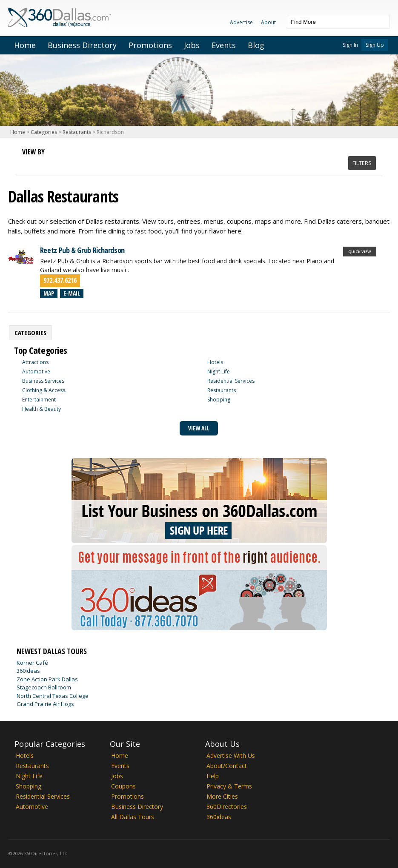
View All (199, 428)
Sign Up (375, 45)
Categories (44, 132)
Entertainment (39, 400)
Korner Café (32, 663)
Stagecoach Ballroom (44, 687)
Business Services (43, 381)
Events (224, 45)
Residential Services (231, 381)
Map (49, 293)
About (268, 22)
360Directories (227, 807)
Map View (44, 163)
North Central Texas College (53, 696)
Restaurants (77, 132)
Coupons (123, 786)
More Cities (222, 796)
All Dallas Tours (133, 817)
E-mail (72, 293)
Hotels (215, 362)
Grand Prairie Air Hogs (45, 704)
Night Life (219, 371)
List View (29, 163)
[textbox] (330, 22)
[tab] (30, 333)
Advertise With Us (231, 756)
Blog (256, 45)
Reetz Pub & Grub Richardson (82, 250)
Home (25, 45)
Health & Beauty (42, 409)
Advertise (241, 22)
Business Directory (82, 45)
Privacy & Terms (229, 786)
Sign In (350, 45)
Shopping (219, 400)
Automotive (36, 371)
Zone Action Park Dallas (47, 679)
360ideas (28, 671)
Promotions (150, 45)
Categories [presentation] (30, 333)
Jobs (192, 45)
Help (213, 776)
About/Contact (227, 766)
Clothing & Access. (44, 390)
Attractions (35, 362)
